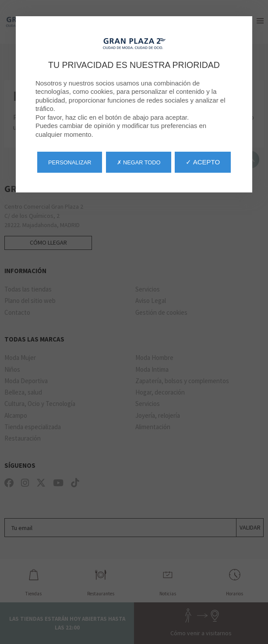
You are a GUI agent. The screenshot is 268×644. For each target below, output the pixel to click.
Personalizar (70, 162)
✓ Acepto (203, 162)
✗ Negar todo (139, 162)
